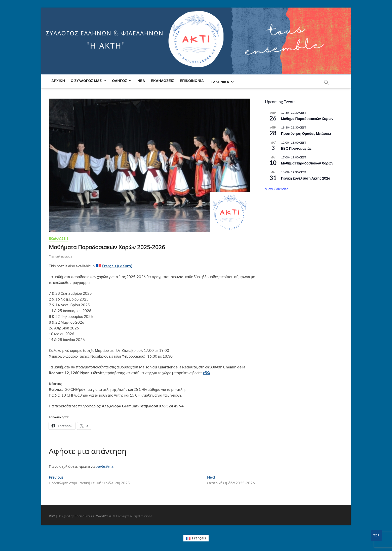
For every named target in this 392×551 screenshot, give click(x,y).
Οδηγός (120, 81)
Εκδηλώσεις (163, 81)
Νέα (141, 81)
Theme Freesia (85, 516)
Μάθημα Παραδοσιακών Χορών (307, 119)
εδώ (206, 373)
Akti (52, 516)
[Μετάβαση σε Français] (196, 538)
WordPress (104, 516)
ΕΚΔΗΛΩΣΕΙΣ (59, 239)
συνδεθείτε (105, 466)
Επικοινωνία (192, 81)
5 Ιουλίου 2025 (61, 257)
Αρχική (58, 81)
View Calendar (277, 189)
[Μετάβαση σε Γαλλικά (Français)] (114, 266)
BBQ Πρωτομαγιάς (296, 148)
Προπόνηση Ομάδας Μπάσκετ (306, 133)
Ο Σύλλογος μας (86, 81)
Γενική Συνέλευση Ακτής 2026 (306, 178)
